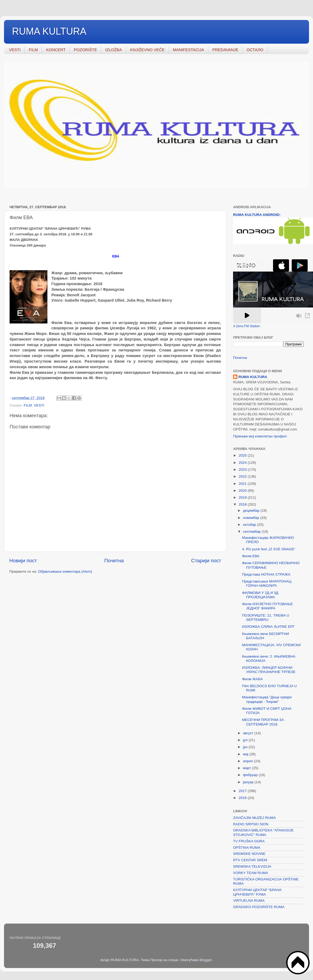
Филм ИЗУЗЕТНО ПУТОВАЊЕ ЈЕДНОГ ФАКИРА (268, 606)
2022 (243, 476)
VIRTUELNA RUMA (249, 901)
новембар (252, 518)
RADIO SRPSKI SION (251, 824)
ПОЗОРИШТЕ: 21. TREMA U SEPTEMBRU (266, 618)
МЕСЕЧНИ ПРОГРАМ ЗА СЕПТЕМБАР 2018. (263, 722)
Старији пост (206, 561)
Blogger (206, 960)
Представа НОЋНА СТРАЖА (266, 574)
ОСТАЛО (255, 50)
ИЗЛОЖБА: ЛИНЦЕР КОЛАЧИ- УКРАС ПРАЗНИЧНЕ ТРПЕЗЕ (269, 670)
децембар (252, 510)
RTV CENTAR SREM (250, 860)
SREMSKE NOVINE (249, 854)
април (249, 761)
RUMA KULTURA (49, 31)
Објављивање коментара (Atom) (65, 571)
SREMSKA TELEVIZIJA (252, 866)
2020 (243, 491)
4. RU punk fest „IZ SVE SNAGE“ (269, 549)
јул (246, 740)
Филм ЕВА (251, 556)
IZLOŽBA (114, 50)
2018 (243, 504)
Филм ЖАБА (253, 679)
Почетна (114, 561)
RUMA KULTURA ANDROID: (257, 215)
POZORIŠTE (85, 50)
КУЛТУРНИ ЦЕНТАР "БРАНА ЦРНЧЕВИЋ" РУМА (257, 892)
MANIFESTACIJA (188, 50)
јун (246, 747)
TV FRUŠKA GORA (249, 841)
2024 (243, 463)
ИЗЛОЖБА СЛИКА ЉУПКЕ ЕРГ (269, 627)
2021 (243, 484)
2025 (243, 455)
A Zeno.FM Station (247, 326)
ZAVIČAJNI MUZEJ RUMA (254, 818)
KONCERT (56, 50)
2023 (243, 470)
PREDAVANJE (225, 50)
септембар (252, 532)
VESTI (15, 50)
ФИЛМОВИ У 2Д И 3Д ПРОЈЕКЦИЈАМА (260, 595)
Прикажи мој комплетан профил (260, 436)
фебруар (251, 775)
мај (246, 754)
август (249, 733)
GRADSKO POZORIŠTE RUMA (259, 907)
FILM (33, 50)
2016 (243, 798)
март (247, 768)
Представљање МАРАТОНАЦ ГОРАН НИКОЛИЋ (267, 583)
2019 (243, 497)
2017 (243, 791)
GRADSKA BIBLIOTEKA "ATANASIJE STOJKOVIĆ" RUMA (263, 832)
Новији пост (23, 561)
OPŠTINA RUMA (247, 848)
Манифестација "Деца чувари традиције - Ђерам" (267, 699)
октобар (250, 525)
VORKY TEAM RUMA (251, 873)
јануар (249, 782)
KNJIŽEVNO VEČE (147, 50)
